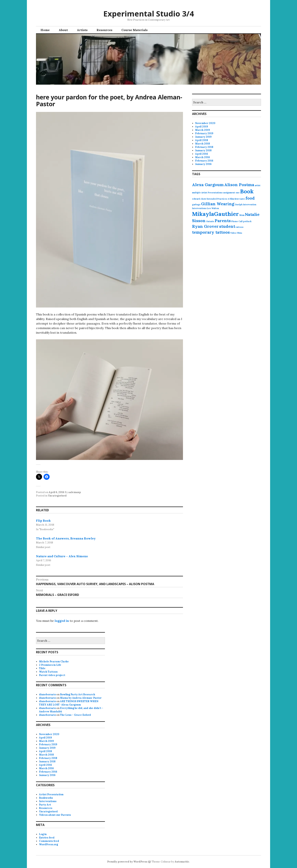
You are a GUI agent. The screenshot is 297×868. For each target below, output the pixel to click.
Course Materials (134, 30)
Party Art (45, 805)
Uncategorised (57, 496)
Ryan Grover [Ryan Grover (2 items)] (205, 226)
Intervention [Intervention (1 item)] (250, 205)
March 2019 (202, 130)
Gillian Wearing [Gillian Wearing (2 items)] (218, 204)
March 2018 (202, 144)
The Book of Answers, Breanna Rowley (66, 538)
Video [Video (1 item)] (233, 233)
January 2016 (203, 164)
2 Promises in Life (50, 665)
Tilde (42, 668)
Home (45, 30)
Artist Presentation (51, 794)
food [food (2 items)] (250, 198)
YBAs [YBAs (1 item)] (240, 233)
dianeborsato (47, 694)
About (63, 30)
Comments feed (49, 841)
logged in (62, 621)
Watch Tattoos (48, 672)
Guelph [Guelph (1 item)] (239, 205)
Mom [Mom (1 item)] (242, 215)
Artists (82, 30)
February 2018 (204, 147)
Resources (104, 30)
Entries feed (47, 838)
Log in (43, 834)
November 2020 (205, 123)
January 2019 (203, 137)
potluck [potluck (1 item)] (247, 221)
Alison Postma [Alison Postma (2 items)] (239, 185)
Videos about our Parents (55, 815)
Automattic (182, 862)
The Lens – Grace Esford (75, 715)
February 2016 (204, 161)
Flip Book (43, 521)
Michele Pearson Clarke (54, 662)
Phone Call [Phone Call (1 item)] (237, 221)
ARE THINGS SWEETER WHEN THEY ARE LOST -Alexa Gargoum (69, 703)
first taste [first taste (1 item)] (240, 199)
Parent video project (52, 675)
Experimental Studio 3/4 (149, 14)
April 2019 (202, 127)
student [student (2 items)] (227, 226)
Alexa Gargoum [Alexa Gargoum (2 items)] (208, 185)
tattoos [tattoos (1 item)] (240, 227)
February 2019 (204, 133)
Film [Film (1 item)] (232, 199)
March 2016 (202, 157)
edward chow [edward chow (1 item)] (199, 199)
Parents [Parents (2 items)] (223, 221)
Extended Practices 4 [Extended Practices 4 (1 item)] (218, 199)
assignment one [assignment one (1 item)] (231, 193)
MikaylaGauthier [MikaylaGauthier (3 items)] (215, 214)
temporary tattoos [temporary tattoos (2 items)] (211, 232)
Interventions (48, 801)
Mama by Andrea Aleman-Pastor (81, 698)
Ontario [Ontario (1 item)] (210, 221)
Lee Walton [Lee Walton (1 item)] (213, 208)
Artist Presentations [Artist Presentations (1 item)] (212, 193)
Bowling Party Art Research (78, 694)
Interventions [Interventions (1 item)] (199, 208)
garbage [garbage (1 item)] (196, 205)
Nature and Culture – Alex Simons (62, 556)
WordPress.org (48, 844)
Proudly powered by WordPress (127, 862)
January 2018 (203, 150)
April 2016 (202, 154)
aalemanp (75, 492)
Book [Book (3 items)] (247, 191)
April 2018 (202, 140)
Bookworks (46, 798)
